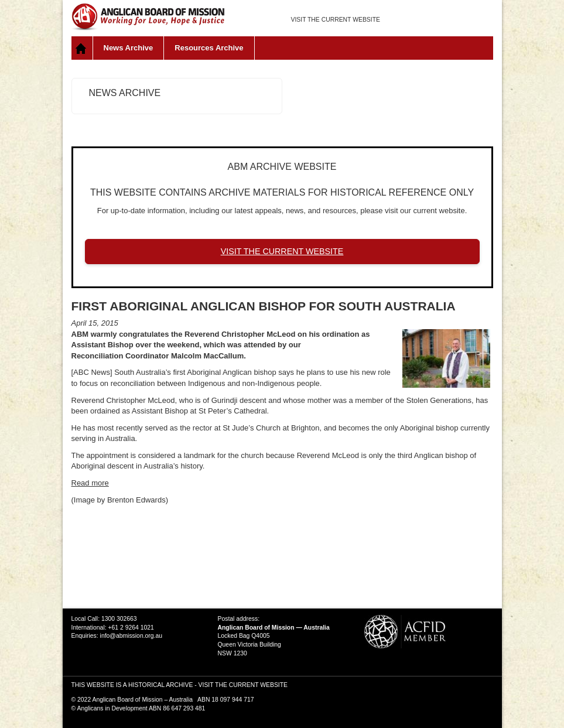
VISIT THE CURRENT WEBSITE (336, 20)
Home (82, 48)
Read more (90, 483)
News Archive (129, 48)
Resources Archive (209, 48)
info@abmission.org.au (131, 636)
